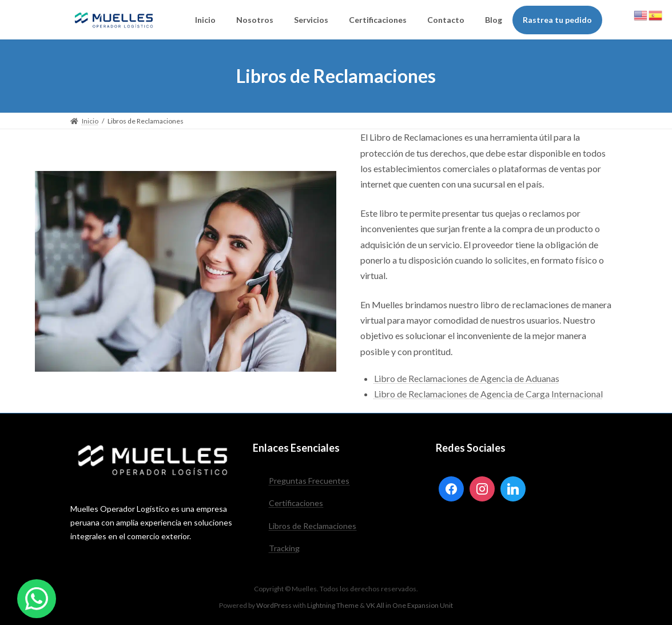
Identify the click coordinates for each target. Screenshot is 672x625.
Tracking (284, 548)
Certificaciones (296, 503)
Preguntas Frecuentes (309, 481)
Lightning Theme (333, 605)
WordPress (274, 605)
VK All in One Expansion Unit (409, 605)
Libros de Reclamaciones (313, 525)
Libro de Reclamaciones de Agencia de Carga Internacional (488, 394)
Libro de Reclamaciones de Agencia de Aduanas (467, 378)
